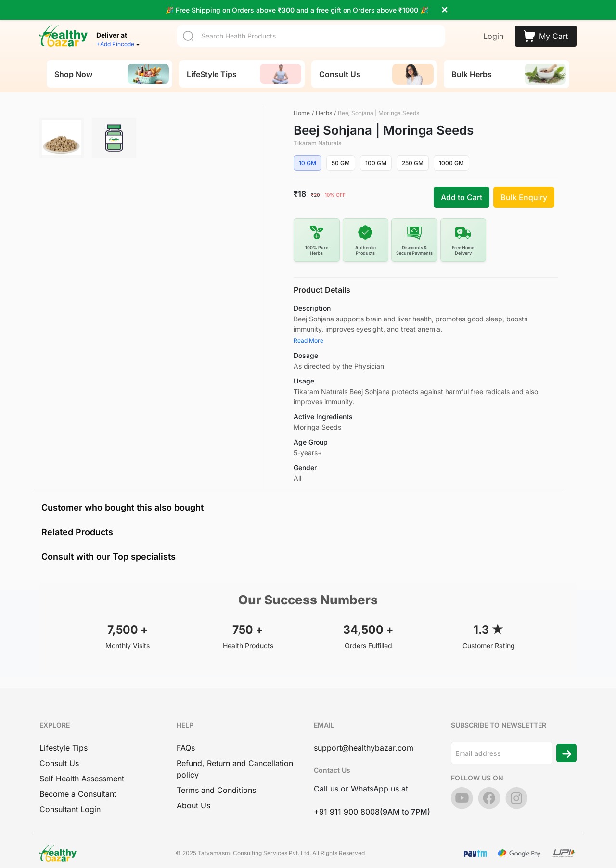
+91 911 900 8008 (347, 806)
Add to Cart (462, 191)
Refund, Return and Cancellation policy (235, 763)
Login (493, 30)
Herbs (324, 107)
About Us (193, 800)
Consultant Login (70, 804)
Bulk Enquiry (524, 191)
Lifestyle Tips (64, 742)
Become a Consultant (78, 788)
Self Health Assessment (82, 773)
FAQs (186, 742)
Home (302, 107)
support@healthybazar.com (364, 742)
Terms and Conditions (216, 784)
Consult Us (59, 757)
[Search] (311, 30)
